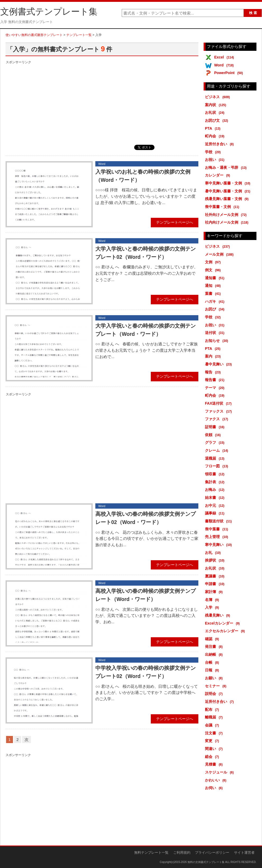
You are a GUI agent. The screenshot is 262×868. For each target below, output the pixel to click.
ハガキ (216, 301)
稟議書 (216, 576)
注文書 (215, 733)
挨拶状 (216, 560)
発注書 (215, 647)
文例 (214, 262)
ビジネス (218, 97)
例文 (214, 270)
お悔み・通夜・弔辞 (227, 168)
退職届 (216, 458)
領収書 (216, 474)
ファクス (217, 419)
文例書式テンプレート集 (49, 12)
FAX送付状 (219, 403)
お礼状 (216, 112)
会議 (213, 725)
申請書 (216, 584)
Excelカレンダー (223, 623)
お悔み (216, 490)
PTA (214, 128)
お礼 (214, 553)
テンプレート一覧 (79, 35)
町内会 (216, 136)
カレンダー (218, 175)
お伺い (215, 788)
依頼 (214, 435)
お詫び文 (217, 120)
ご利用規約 (182, 853)
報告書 (216, 380)
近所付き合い (220, 144)
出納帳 (215, 654)
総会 (213, 757)
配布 (213, 709)
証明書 (216, 427)
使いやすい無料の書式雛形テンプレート (34, 35)
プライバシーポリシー (212, 853)
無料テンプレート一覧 (151, 853)
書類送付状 (219, 521)
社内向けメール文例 (228, 222)
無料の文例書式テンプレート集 (206, 862)
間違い (215, 749)
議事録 (216, 513)
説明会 (215, 694)
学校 (214, 152)
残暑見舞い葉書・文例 (228, 199)
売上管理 (217, 537)
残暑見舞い (218, 615)
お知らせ (217, 341)
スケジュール (220, 772)
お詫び (216, 309)
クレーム (217, 450)
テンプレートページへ (175, 222)
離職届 (215, 717)
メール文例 (220, 254)
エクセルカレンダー (226, 631)
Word (225, 65)
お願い (215, 678)
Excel (225, 57)
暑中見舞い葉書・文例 (229, 191)
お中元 (216, 505)
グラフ (216, 442)
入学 (213, 607)
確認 (213, 639)
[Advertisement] (102, 102)
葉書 (214, 293)
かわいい (217, 780)
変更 (213, 741)
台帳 (213, 662)
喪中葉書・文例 (223, 207)
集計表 (216, 482)
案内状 (216, 105)
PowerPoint (230, 73)
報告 (214, 372)
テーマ (216, 388)
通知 (214, 286)
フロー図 (217, 466)
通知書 (216, 278)
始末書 (216, 498)
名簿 (213, 600)
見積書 (215, 764)
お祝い (216, 160)
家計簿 (215, 592)
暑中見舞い (219, 364)
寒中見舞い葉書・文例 (229, 183)
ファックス (219, 411)
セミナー (217, 686)
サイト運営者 (244, 853)
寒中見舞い (219, 545)
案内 (214, 356)
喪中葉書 (217, 529)
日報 (213, 670)
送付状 (216, 333)
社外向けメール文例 (227, 215)
